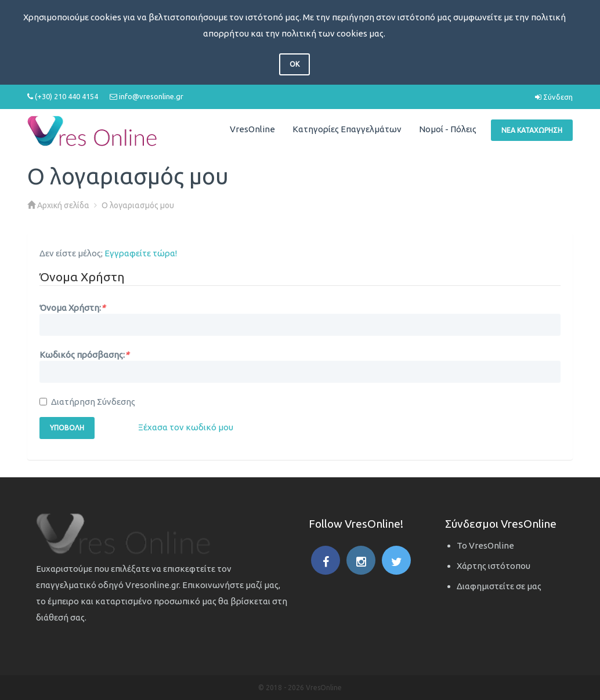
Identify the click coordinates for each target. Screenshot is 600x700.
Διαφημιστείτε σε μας (499, 586)
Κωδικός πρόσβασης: (84, 355)
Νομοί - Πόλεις (448, 129)
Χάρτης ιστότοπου (494, 566)
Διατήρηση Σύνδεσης (87, 402)
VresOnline (252, 129)
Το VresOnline (485, 545)
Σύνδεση (554, 97)
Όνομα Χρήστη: (72, 308)
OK (294, 64)
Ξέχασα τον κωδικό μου (186, 427)
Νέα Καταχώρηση (532, 130)
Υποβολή (67, 428)
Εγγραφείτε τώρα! (141, 253)
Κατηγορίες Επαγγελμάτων (347, 129)
